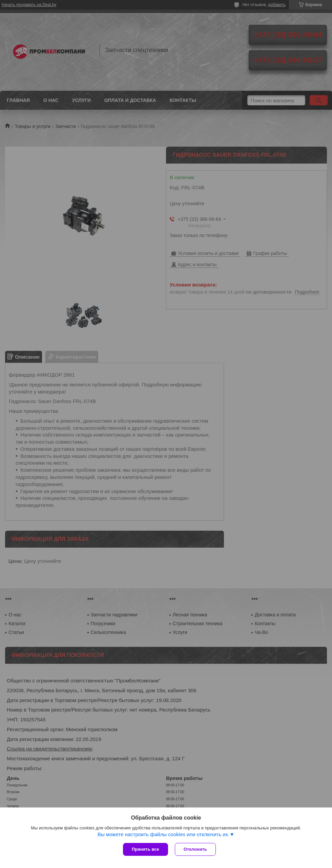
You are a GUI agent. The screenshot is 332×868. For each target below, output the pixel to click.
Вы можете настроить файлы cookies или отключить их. (163, 834)
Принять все (146, 849)
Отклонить (195, 849)
